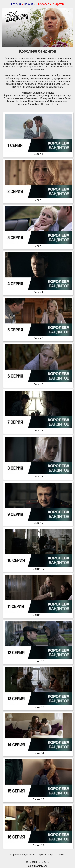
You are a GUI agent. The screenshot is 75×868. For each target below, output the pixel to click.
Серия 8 (38, 475)
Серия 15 (38, 798)
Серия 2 (38, 198)
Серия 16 (38, 844)
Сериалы (30, 4)
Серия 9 (38, 521)
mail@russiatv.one (37, 866)
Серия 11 (38, 613)
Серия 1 (38, 152)
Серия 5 (38, 337)
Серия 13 (38, 705)
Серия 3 (38, 244)
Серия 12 (38, 659)
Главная (16, 4)
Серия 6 (38, 383)
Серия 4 (38, 291)
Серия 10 (38, 567)
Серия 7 (38, 429)
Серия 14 (38, 752)
